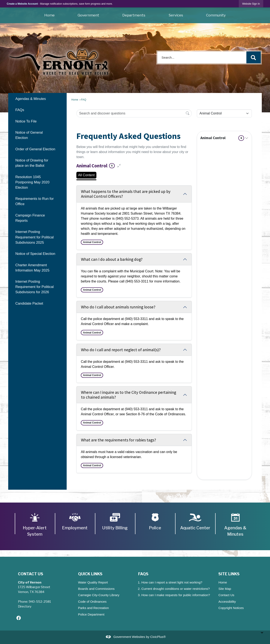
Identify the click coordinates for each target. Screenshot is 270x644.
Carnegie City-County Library (99, 595)
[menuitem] (37, 99)
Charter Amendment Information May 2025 (32, 268)
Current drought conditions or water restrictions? (175, 589)
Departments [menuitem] (134, 15)
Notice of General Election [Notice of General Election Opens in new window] (29, 135)
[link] (251, 4)
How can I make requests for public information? (176, 595)
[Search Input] (134, 113)
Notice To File (26, 121)
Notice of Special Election (35, 254)
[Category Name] (224, 113)
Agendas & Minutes (31, 99)
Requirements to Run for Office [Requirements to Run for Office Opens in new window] (35, 201)
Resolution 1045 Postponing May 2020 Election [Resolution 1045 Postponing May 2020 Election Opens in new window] (32, 182)
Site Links (229, 574)
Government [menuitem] (88, 15)
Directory (25, 606)
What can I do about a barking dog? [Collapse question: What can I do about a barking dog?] (112, 259)
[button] (254, 57)
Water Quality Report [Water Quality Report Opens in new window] (93, 582)
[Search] (188, 113)
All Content (86, 175)
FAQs (20, 110)
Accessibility (227, 602)
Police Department (91, 614)
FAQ (84, 100)
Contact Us (226, 595)
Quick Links (90, 574)
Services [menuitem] (176, 15)
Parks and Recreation (93, 608)
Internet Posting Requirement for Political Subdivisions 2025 (35, 237)
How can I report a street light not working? (172, 582)
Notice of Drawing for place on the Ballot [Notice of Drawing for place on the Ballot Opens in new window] (32, 163)
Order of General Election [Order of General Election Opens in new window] (35, 149)
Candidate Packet (29, 303)
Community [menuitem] (216, 15)
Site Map (225, 589)
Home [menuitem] (49, 15)
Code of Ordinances (92, 602)
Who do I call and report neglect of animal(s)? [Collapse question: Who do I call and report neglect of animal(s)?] (121, 350)
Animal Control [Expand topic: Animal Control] (222, 138)
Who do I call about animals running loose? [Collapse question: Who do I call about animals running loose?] (118, 307)
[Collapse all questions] (119, 166)
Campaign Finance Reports (30, 218)
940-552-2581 (40, 602)
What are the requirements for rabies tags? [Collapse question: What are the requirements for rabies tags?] (119, 440)
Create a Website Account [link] (22, 4)
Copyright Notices (231, 608)
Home (75, 100)
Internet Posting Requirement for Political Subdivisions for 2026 (35, 287)
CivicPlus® (158, 637)
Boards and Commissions (96, 589)
